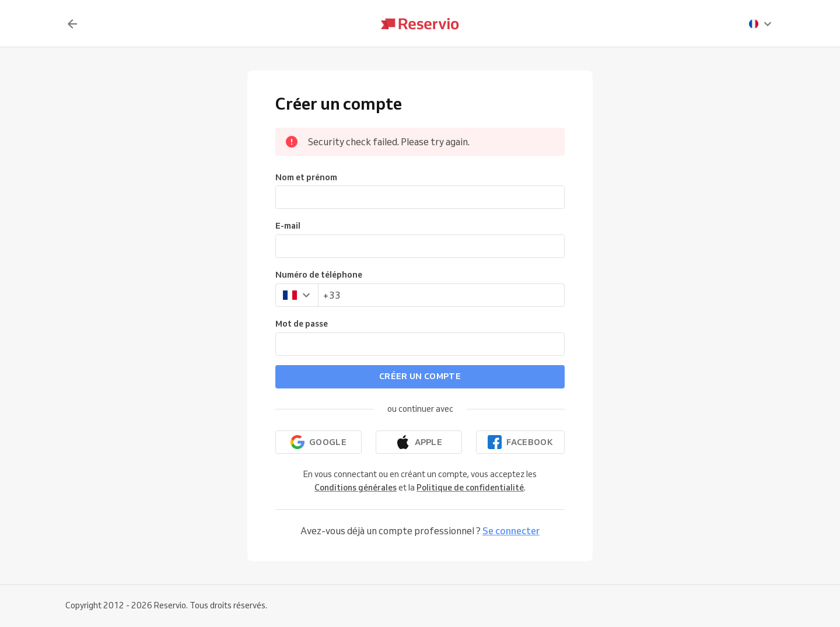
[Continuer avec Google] (318, 442)
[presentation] (761, 24)
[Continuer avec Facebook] (520, 442)
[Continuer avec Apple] (419, 442)
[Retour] (72, 24)
